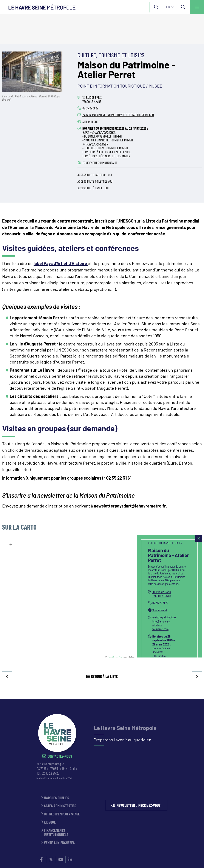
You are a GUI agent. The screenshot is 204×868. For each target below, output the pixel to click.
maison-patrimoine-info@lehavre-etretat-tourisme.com (118, 85)
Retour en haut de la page (193, 670)
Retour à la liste (104, 647)
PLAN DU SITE (159, 848)
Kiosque (50, 793)
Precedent (8, 647)
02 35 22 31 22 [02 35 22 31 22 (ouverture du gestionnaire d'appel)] (90, 78)
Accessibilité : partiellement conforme (60, 853)
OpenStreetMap (115, 627)
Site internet (91, 92)
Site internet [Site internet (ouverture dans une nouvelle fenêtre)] (160, 580)
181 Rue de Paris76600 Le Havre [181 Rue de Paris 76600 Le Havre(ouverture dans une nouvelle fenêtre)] (162, 564)
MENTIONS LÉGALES (86, 848)
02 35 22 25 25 (50, 744)
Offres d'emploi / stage (62, 785)
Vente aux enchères (59, 814)
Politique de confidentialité (124, 848)
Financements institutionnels (56, 803)
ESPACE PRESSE (58, 848)
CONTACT (38, 848)
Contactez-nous (60, 727)
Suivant (196, 647)
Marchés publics (56, 769)
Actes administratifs (60, 777)
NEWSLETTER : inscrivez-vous (139, 776)
